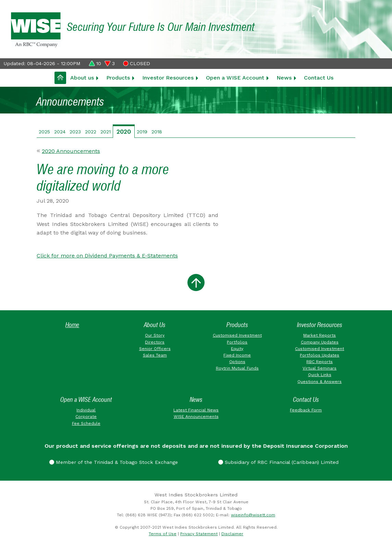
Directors (155, 342)
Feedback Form (306, 410)
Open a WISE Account (235, 78)
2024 (60, 132)
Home (72, 325)
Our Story (155, 335)
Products (118, 78)
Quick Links (320, 375)
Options (237, 362)
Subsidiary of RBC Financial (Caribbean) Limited (278, 462)
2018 (157, 132)
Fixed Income (237, 355)
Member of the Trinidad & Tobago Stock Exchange (114, 462)
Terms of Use (163, 534)
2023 (75, 132)
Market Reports (320, 335)
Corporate (86, 417)
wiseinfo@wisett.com (253, 515)
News (284, 78)
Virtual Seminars (320, 368)
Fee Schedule (86, 423)
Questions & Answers (320, 382)
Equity (237, 349)
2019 (142, 132)
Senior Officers (155, 349)
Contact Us (319, 78)
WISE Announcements (196, 417)
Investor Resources (168, 78)
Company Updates (320, 342)
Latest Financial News (196, 410)
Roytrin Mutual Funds (237, 368)
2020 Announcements (71, 151)
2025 (44, 132)
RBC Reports (320, 362)
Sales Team (155, 355)
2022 (91, 132)
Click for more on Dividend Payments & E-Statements (107, 256)
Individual (86, 410)
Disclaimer (232, 534)
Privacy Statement (199, 534)
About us (82, 78)
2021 (106, 132)
